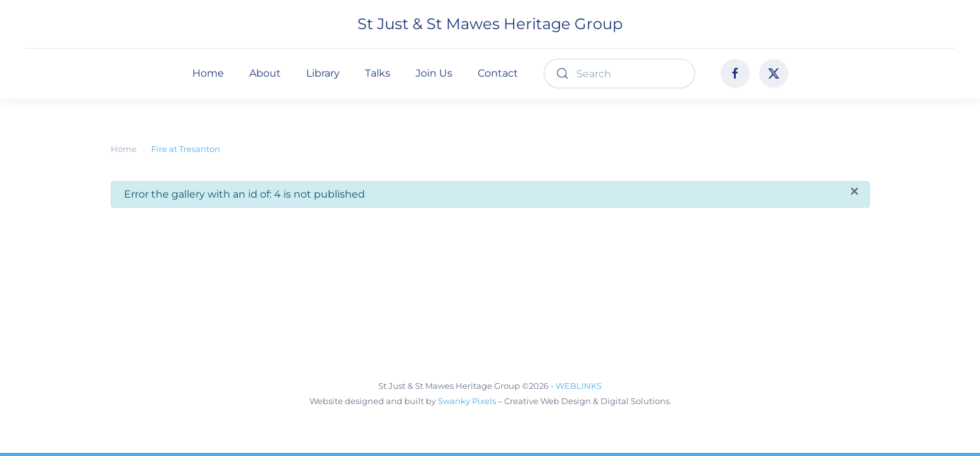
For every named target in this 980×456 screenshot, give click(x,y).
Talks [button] (378, 73)
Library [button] (323, 73)
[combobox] (619, 73)
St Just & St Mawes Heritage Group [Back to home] (490, 24)
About (265, 73)
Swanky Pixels (467, 401)
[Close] (854, 191)
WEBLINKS (579, 386)
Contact (498, 73)
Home (208, 73)
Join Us (434, 73)
